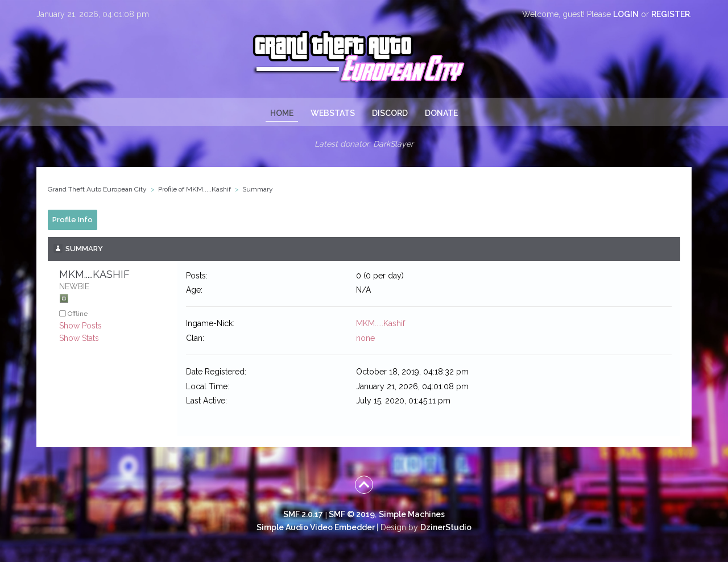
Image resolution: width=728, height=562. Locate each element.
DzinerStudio (446, 527)
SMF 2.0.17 (303, 514)
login (626, 14)
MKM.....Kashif (380, 323)
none (365, 338)
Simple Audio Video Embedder (316, 527)
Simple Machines (412, 514)
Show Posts (80, 326)
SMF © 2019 (352, 514)
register (671, 14)
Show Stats (79, 338)
